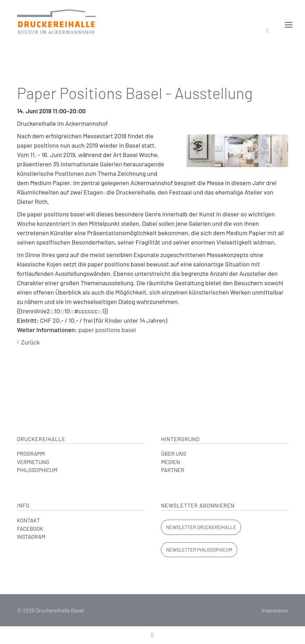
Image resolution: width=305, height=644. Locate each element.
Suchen (267, 31)
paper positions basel (107, 330)
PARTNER (172, 470)
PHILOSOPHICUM (37, 470)
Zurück (30, 342)
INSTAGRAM (31, 536)
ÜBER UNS (173, 453)
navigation (289, 25)
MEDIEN (170, 462)
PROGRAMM (31, 453)
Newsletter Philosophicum (199, 550)
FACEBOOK (30, 529)
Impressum (275, 610)
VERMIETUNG (33, 462)
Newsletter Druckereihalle (201, 527)
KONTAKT (28, 520)
